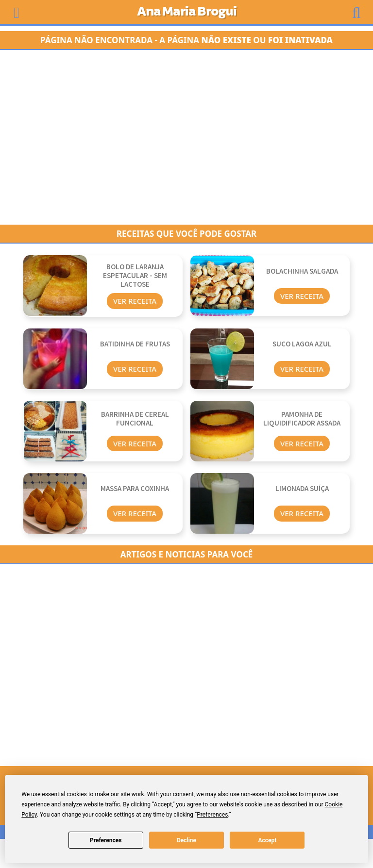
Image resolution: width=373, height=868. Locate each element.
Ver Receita (135, 301)
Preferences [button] (212, 815)
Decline (186, 840)
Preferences (106, 840)
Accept (267, 840)
